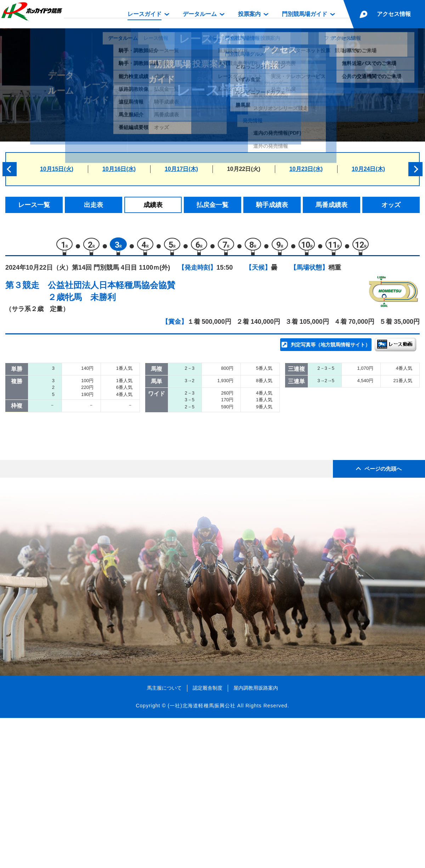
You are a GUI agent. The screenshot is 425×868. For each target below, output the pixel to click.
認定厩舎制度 (208, 838)
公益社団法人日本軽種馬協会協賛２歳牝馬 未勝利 (112, 295)
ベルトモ (75, 409)
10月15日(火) (57, 169)
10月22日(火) (244, 169)
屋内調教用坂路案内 (256, 838)
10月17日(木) (181, 169)
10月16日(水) (119, 169)
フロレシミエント (87, 455)
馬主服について (164, 838)
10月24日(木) (368, 169)
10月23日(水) (306, 169)
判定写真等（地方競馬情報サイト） (330, 348)
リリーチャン (81, 469)
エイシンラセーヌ (87, 394)
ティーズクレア (84, 439)
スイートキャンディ (90, 485)
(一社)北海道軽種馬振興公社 (201, 855)
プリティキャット (87, 499)
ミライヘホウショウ (90, 424)
